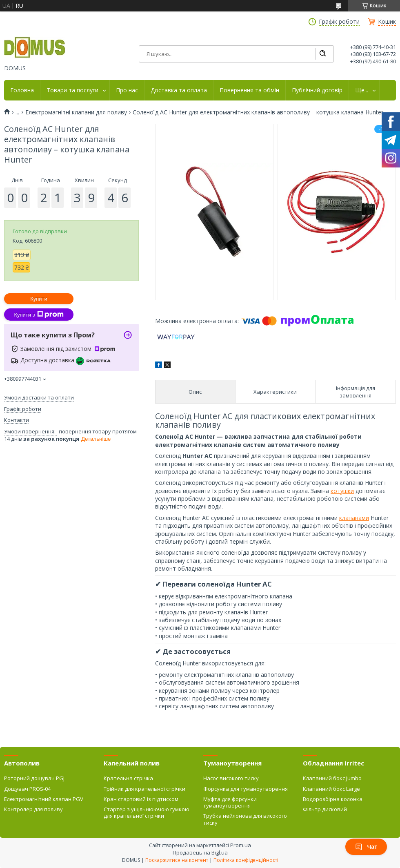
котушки (342, 491)
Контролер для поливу (33, 809)
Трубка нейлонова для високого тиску (245, 819)
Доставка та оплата (179, 90)
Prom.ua (241, 845)
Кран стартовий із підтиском (141, 799)
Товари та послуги (72, 90)
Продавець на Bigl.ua (200, 852)
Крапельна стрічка (128, 778)
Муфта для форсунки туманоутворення (230, 802)
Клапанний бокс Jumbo (332, 778)
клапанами (354, 518)
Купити (39, 299)
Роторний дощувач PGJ (34, 778)
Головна (22, 90)
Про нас (127, 90)
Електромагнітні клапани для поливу (76, 112)
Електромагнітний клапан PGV (44, 799)
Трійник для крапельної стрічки (144, 789)
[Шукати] (322, 54)
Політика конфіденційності (246, 860)
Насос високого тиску (231, 778)
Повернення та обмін (249, 90)
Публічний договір (317, 90)
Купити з (39, 315)
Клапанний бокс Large (331, 789)
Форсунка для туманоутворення (246, 789)
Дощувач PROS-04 (27, 789)
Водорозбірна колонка (333, 799)
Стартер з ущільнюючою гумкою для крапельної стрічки (147, 812)
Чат (366, 847)
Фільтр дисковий (325, 809)
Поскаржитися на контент (177, 860)
